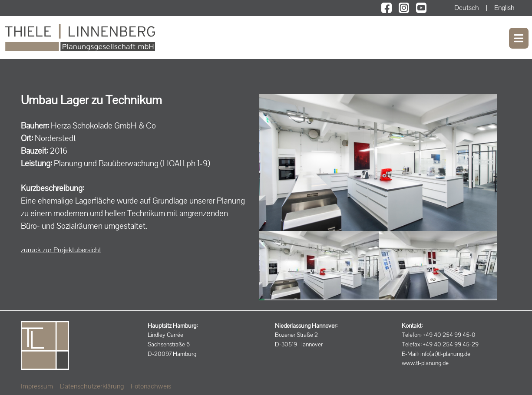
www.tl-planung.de (425, 363)
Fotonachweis (151, 386)
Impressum (37, 386)
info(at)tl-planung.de (445, 354)
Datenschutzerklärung (92, 386)
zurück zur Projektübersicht (61, 250)
